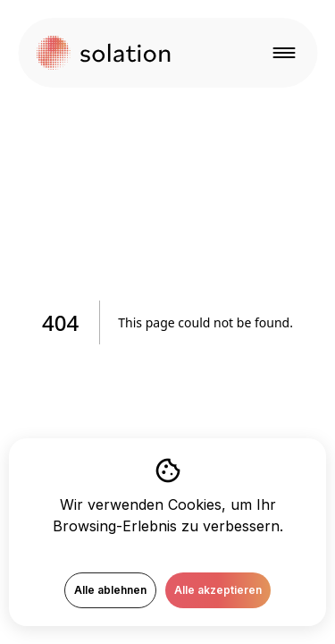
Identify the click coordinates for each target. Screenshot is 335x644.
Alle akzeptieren (218, 590)
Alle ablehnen (110, 590)
